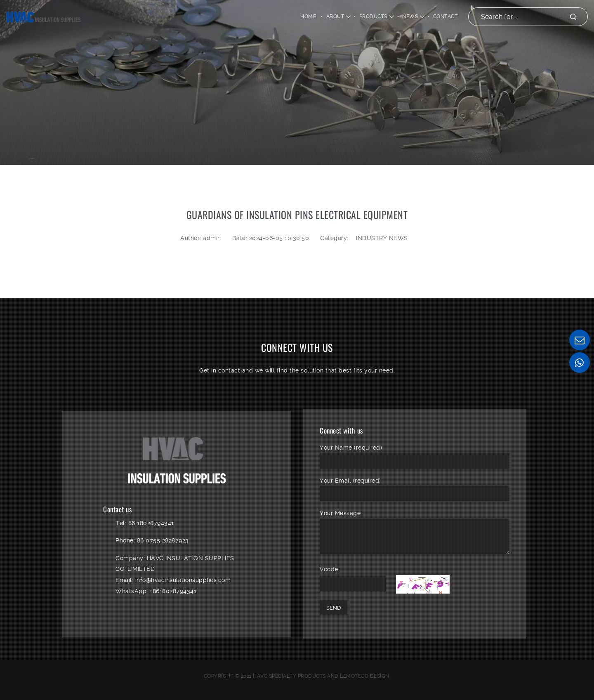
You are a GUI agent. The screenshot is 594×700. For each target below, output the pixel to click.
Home (308, 16)
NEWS (410, 16)
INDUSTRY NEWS (382, 238)
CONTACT (445, 16)
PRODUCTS (373, 16)
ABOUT (335, 16)
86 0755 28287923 (163, 540)
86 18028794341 (151, 523)
